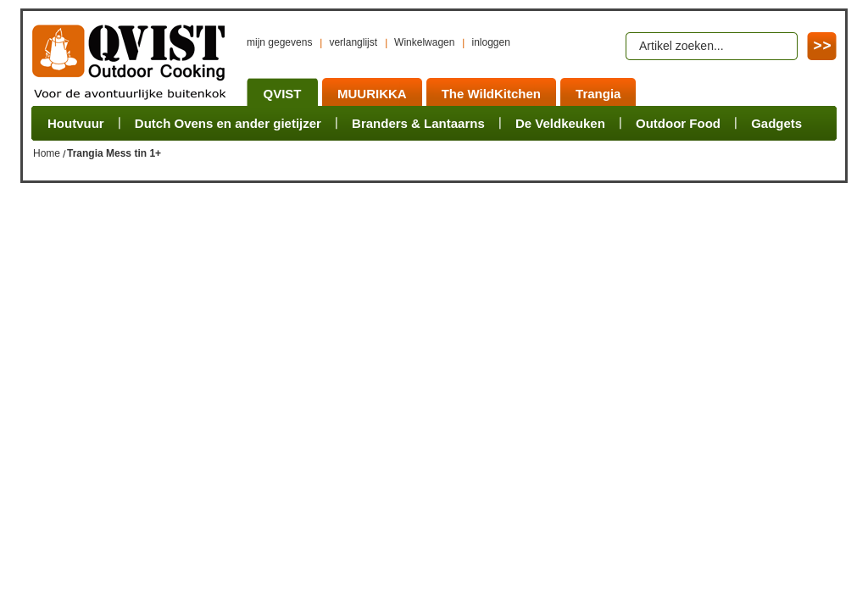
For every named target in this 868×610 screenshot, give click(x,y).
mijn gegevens (279, 42)
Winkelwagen (424, 42)
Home (47, 153)
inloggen (490, 42)
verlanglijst (353, 42)
